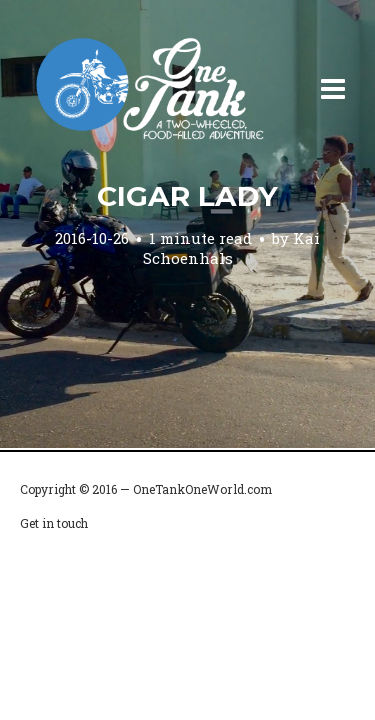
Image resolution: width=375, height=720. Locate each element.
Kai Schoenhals (232, 248)
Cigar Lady (187, 196)
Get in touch (54, 523)
